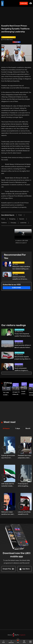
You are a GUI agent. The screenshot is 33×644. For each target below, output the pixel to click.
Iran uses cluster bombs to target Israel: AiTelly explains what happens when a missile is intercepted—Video (7, 394)
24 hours (6, 429)
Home (4, 642)
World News (5, 385)
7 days (18, 429)
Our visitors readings (14, 325)
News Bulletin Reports (18, 263)
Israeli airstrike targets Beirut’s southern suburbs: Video (24, 393)
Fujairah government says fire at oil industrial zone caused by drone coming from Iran (8, 457)
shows (24, 642)
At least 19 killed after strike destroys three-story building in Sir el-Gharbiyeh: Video (16, 394)
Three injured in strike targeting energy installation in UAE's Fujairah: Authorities (25, 485)
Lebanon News (19, 341)
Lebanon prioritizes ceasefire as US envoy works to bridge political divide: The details (20, 278)
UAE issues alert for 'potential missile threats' (8, 485)
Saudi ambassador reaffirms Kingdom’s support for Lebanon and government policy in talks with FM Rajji (23, 370)
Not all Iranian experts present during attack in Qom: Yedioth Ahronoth (22, 358)
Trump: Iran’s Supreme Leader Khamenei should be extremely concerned (23, 335)
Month (28, 429)
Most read (10, 422)
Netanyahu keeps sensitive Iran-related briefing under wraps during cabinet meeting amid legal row (21, 268)
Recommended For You (15, 257)
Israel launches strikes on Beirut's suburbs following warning (23, 347)
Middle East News (19, 330)
